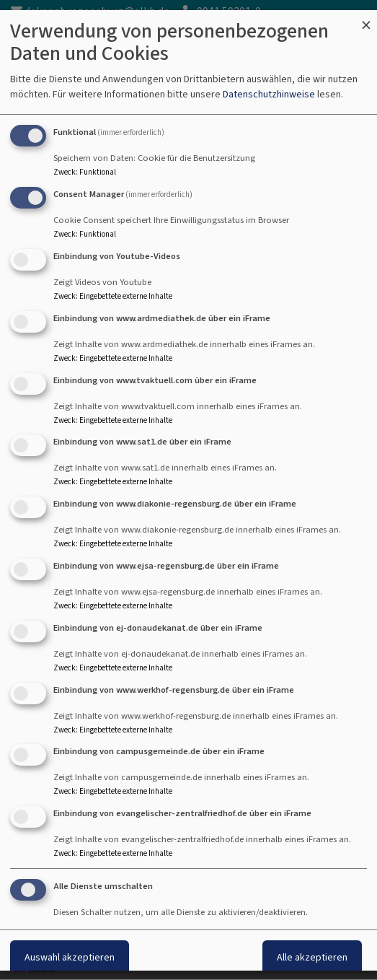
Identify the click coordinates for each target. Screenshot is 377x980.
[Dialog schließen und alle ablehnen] (366, 19)
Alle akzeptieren (312, 957)
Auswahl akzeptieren (70, 957)
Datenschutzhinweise (269, 94)
